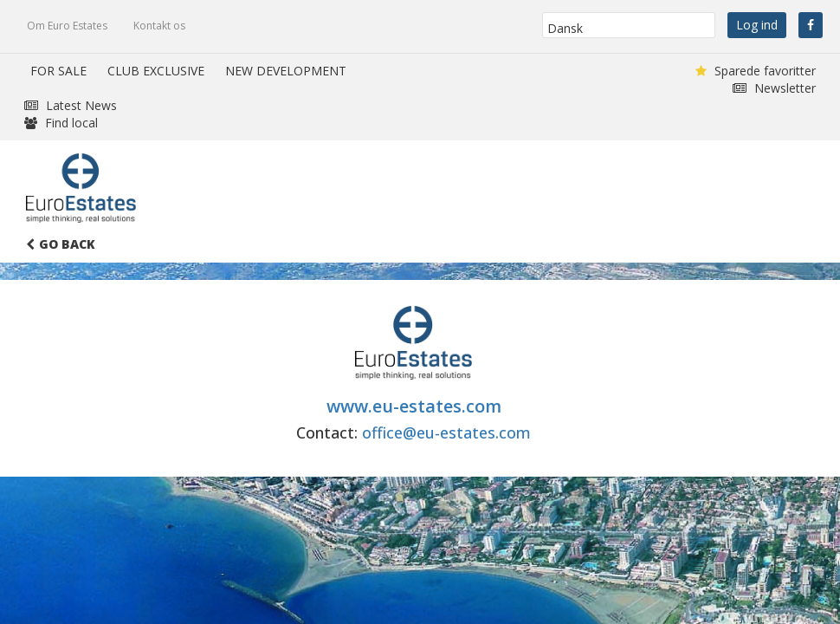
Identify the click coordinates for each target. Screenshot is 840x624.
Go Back (61, 244)
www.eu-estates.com (414, 406)
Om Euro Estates (67, 26)
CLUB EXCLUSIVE (156, 71)
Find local (61, 123)
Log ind (757, 25)
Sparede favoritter (756, 71)
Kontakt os (159, 26)
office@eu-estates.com (446, 432)
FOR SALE (58, 71)
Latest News (71, 105)
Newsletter (774, 88)
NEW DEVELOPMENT (286, 71)
